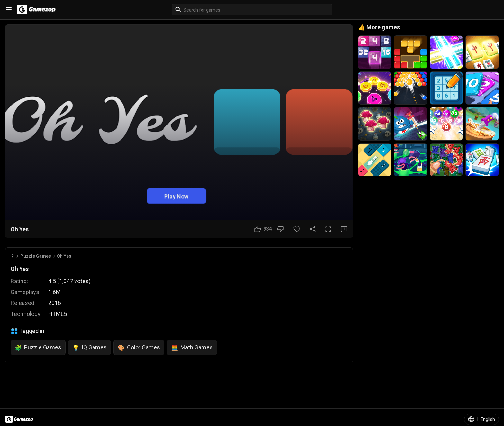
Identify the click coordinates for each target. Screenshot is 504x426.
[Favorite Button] (297, 229)
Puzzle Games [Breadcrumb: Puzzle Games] (36, 256)
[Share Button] (313, 229)
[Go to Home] (13, 256)
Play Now (176, 196)
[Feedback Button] (344, 229)
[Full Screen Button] (328, 229)
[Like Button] (263, 229)
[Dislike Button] (280, 229)
